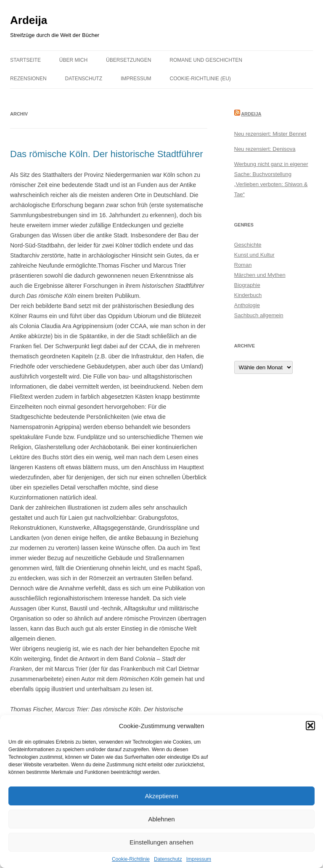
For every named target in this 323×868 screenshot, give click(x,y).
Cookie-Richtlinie (131, 859)
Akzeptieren (161, 796)
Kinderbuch (248, 295)
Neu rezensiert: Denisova (265, 149)
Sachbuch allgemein (259, 315)
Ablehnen (161, 819)
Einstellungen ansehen (161, 842)
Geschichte (248, 245)
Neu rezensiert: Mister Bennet (270, 134)
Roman (243, 265)
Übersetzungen (128, 60)
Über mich (73, 60)
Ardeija (29, 20)
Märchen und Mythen (260, 275)
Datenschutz (168, 859)
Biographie (247, 285)
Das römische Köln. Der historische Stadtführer (107, 154)
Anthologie (247, 305)
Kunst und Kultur (254, 255)
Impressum (199, 859)
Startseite (25, 60)
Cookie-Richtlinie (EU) (200, 79)
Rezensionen (28, 79)
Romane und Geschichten (206, 60)
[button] (310, 726)
